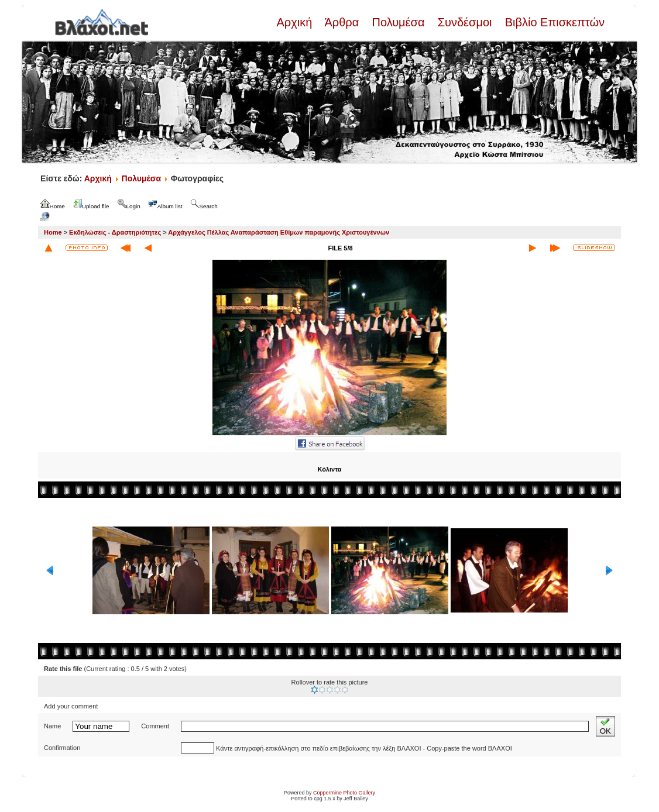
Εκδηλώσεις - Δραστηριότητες (115, 232)
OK (605, 726)
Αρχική (296, 22)
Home (53, 232)
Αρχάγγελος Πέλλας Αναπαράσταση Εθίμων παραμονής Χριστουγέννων (279, 232)
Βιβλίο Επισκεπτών (553, 22)
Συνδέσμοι (465, 22)
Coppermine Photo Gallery (344, 793)
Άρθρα (342, 22)
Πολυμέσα (398, 22)
